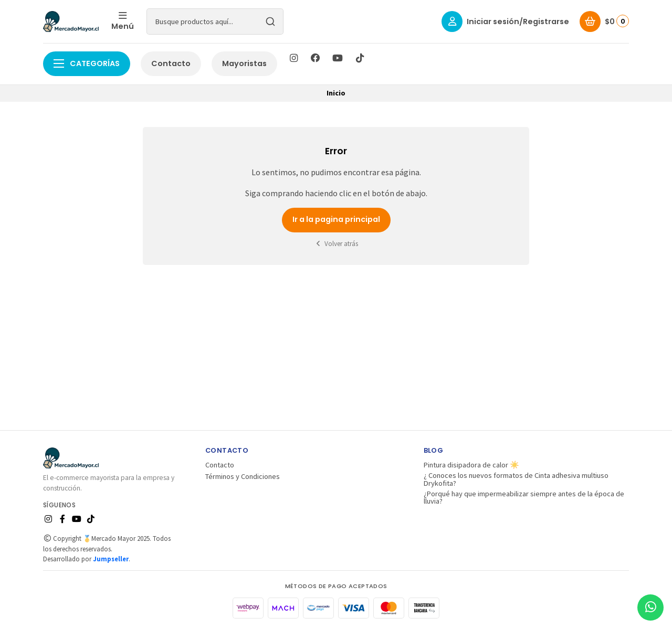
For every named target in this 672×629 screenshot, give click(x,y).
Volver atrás (336, 244)
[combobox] (215, 22)
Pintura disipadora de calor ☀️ (471, 465)
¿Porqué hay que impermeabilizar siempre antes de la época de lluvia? (524, 498)
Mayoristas (244, 63)
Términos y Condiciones (243, 476)
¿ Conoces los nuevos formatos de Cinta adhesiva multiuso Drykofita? (516, 479)
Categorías (87, 63)
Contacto (171, 63)
